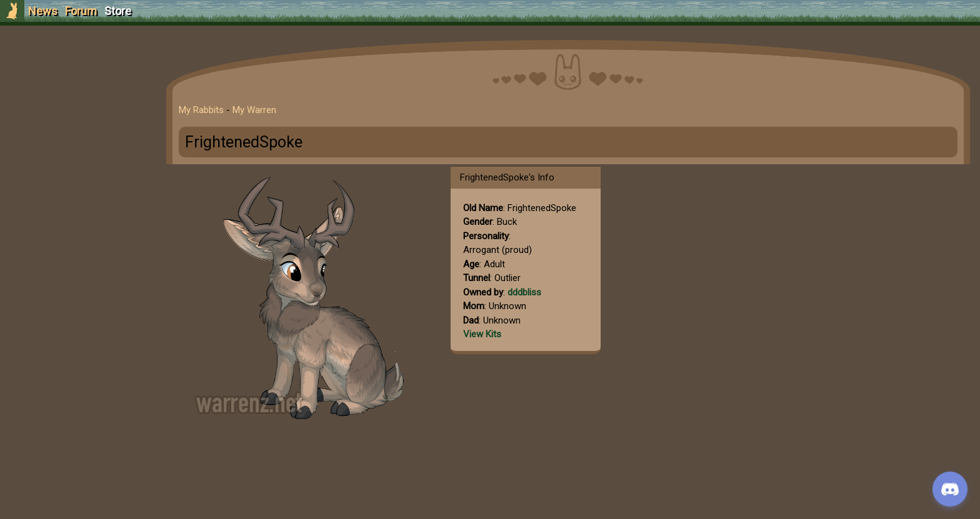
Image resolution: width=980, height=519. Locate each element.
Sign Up (76, 80)
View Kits (482, 334)
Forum (81, 11)
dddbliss (524, 292)
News (43, 11)
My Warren (254, 110)
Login (76, 103)
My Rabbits (201, 110)
